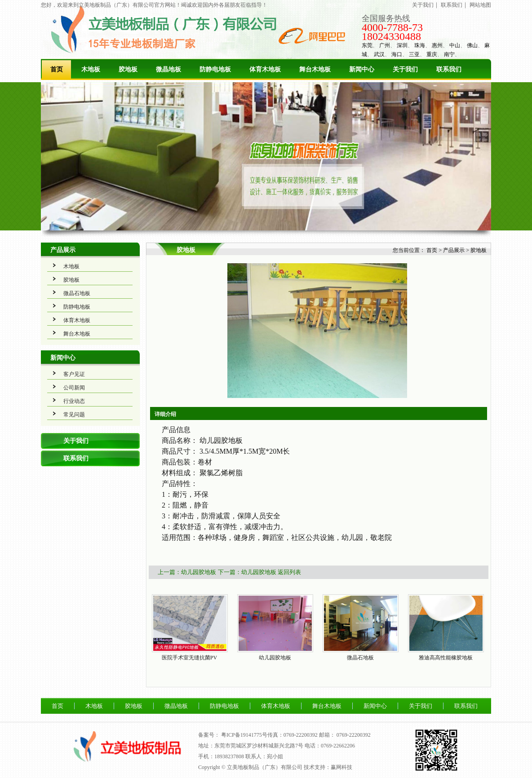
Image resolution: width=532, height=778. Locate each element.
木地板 (91, 69)
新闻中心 (362, 69)
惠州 (437, 45)
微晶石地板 (77, 293)
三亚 (414, 54)
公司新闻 (74, 388)
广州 (385, 45)
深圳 (402, 45)
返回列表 (289, 572)
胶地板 (128, 69)
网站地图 (480, 5)
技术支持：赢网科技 (328, 767)
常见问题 (74, 415)
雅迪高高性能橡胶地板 (446, 658)
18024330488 (391, 36)
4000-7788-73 (392, 27)
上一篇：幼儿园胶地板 (187, 572)
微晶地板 (168, 69)
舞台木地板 (315, 69)
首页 (57, 69)
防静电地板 (215, 69)
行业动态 (74, 401)
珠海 (420, 45)
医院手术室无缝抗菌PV (189, 658)
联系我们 (452, 5)
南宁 (449, 54)
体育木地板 (265, 69)
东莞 (367, 45)
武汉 (379, 54)
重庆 (432, 54)
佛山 (472, 45)
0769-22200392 (354, 735)
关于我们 (423, 5)
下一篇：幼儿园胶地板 (247, 572)
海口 (397, 54)
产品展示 (63, 250)
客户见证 (74, 374)
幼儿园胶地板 (275, 658)
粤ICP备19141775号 (244, 735)
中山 (455, 45)
